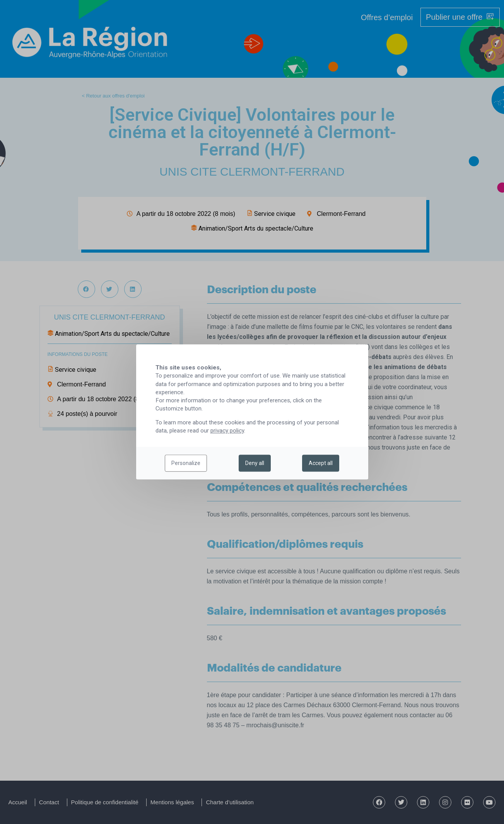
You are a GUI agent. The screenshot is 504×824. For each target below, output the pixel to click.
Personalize (186, 463)
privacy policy (227, 431)
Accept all (321, 463)
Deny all (255, 463)
